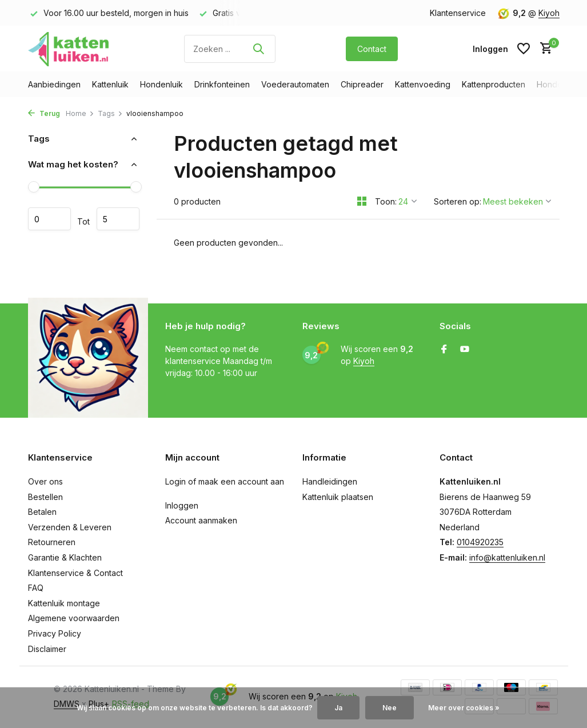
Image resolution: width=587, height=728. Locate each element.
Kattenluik (110, 84)
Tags (110, 113)
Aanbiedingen (54, 84)
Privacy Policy (55, 633)
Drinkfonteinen (222, 84)
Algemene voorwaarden (74, 618)
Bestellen (45, 497)
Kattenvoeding (423, 84)
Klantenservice (458, 13)
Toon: (386, 201)
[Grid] (362, 201)
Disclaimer (47, 649)
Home (80, 113)
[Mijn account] (490, 49)
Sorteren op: (458, 201)
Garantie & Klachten (65, 557)
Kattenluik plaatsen (338, 497)
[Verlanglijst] (524, 49)
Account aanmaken (201, 520)
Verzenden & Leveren (70, 527)
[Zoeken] (230, 49)
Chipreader (362, 84)
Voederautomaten (295, 84)
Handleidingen (330, 481)
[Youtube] (465, 350)
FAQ (36, 588)
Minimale (49, 219)
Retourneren (52, 542)
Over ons (45, 481)
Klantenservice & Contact (75, 573)
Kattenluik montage (64, 603)
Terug (44, 113)
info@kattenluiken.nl (507, 557)
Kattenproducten (494, 84)
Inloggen (182, 505)
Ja (338, 708)
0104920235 (480, 542)
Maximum (118, 219)
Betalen (42, 512)
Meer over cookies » (464, 708)
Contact (372, 49)
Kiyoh (549, 13)
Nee (390, 708)
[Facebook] (444, 350)
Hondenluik (161, 84)
